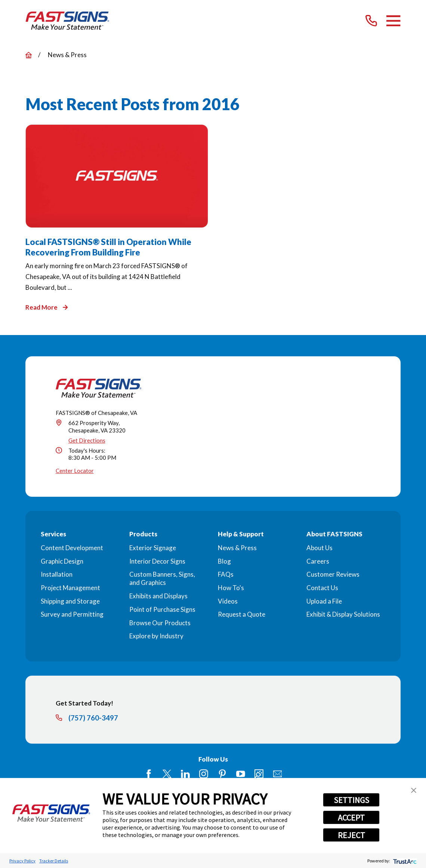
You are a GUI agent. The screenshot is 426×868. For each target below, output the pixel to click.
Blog (224, 561)
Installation (57, 574)
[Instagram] (204, 774)
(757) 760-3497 (93, 718)
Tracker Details (54, 861)
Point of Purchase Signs (162, 609)
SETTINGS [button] (351, 800)
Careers (318, 561)
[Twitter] (167, 774)
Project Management (70, 588)
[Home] (67, 21)
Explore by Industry (156, 636)
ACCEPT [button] (351, 818)
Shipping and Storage (70, 601)
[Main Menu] (393, 21)
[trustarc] (404, 861)
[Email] (278, 774)
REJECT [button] (351, 835)
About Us (319, 548)
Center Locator (75, 471)
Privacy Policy (22, 861)
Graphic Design (62, 561)
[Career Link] (259, 774)
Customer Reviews (333, 574)
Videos (228, 601)
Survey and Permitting (72, 614)
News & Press (237, 548)
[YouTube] (241, 774)
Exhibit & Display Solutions (343, 614)
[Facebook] (149, 774)
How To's (231, 588)
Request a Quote (242, 614)
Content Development (72, 548)
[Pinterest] (222, 774)
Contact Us (322, 588)
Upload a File (324, 601)
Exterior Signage (153, 548)
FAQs (226, 574)
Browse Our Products (160, 623)
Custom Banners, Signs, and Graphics (162, 578)
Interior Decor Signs (157, 561)
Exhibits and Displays (158, 596)
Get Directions (87, 440)
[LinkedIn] (185, 774)
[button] (414, 790)
